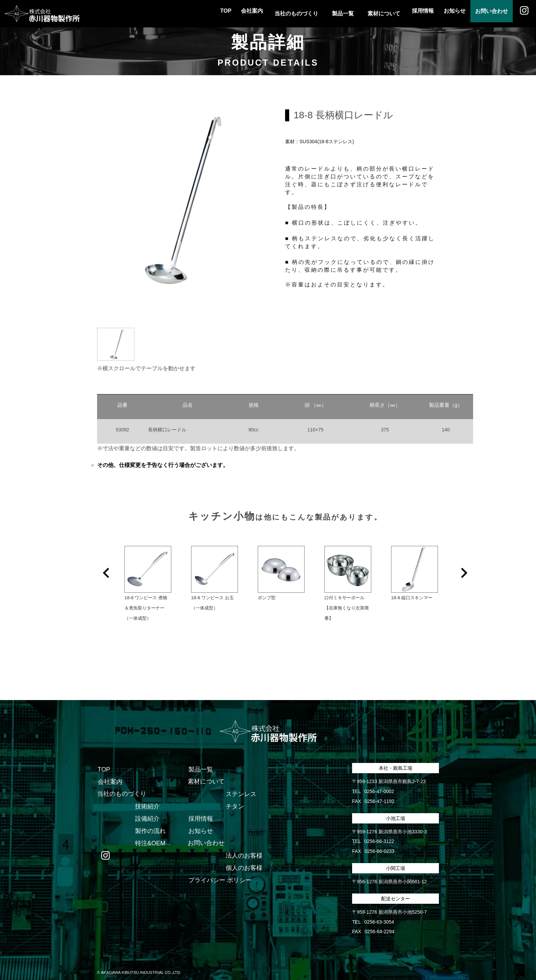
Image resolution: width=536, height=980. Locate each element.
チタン (234, 798)
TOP (204, 14)
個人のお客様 (244, 860)
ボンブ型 (267, 598)
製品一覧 (200, 761)
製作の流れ (150, 823)
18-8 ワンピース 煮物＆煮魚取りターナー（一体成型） (146, 609)
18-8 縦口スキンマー (412, 598)
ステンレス (241, 786)
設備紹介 (147, 810)
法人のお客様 (244, 847)
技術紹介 (147, 798)
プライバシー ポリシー (219, 872)
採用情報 (409, 14)
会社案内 (234, 14)
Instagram (522, 14)
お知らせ (444, 14)
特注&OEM (150, 835)
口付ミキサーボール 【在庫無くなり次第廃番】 (358, 609)
